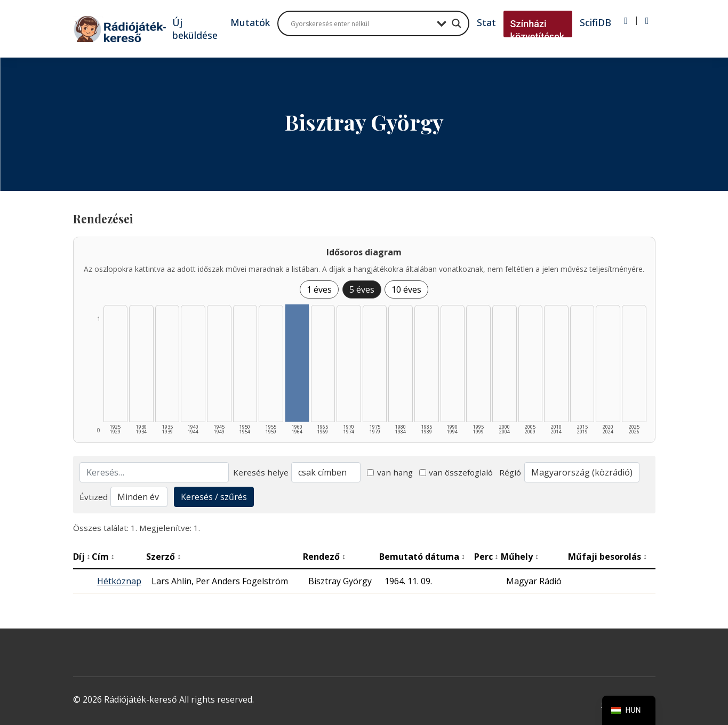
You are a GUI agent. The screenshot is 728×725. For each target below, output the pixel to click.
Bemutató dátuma (422, 557)
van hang (390, 472)
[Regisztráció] (647, 21)
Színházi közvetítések (538, 30)
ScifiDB (595, 22)
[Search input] (361, 23)
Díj (82, 557)
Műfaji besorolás (607, 557)
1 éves (319, 289)
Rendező (324, 557)
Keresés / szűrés (214, 497)
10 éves (406, 289)
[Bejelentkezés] (626, 21)
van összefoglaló (456, 472)
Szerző (163, 557)
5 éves (362, 289)
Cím (103, 557)
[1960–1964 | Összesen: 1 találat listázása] (297, 363)
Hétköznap (119, 581)
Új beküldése (195, 29)
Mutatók (250, 22)
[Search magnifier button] (457, 23)
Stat (486, 22)
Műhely (520, 557)
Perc (486, 557)
